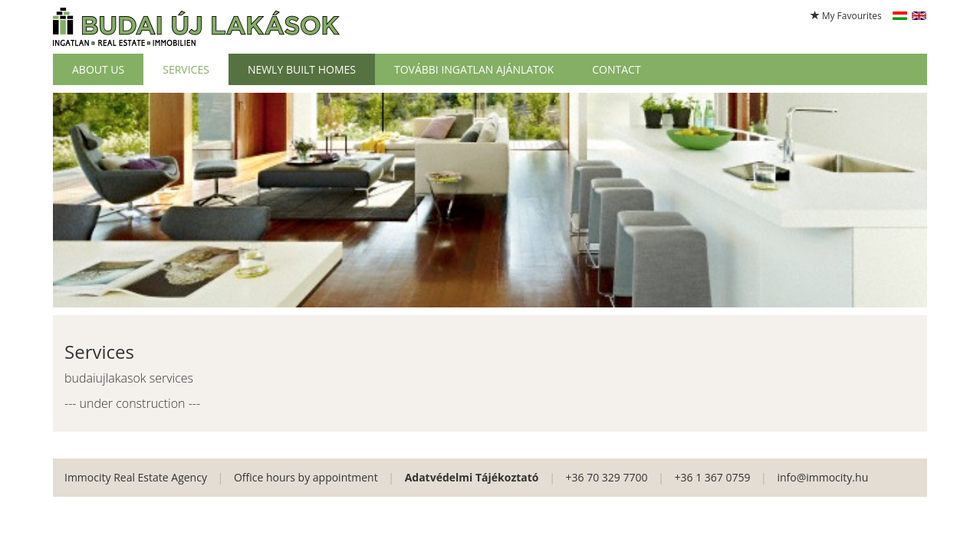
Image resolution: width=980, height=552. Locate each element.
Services (186, 69)
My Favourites (846, 16)
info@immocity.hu (822, 477)
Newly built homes (302, 69)
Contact (616, 69)
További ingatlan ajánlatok (474, 69)
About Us (98, 69)
